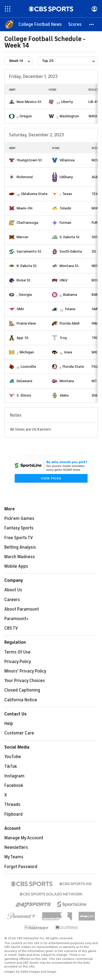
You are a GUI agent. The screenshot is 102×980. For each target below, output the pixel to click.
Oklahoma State (34, 194)
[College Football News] (40, 24)
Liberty (67, 102)
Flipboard (13, 814)
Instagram (14, 776)
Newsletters (16, 847)
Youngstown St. (30, 160)
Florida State (73, 367)
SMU (20, 309)
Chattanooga (27, 223)
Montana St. (69, 266)
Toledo (65, 208)
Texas (67, 194)
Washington (69, 116)
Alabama (70, 295)
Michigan (27, 352)
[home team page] (12, 102)
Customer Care (19, 733)
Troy (63, 338)
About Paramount (22, 609)
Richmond (25, 177)
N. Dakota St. (27, 266)
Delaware (24, 381)
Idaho (64, 395)
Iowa (68, 352)
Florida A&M (69, 323)
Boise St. (24, 280)
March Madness (20, 557)
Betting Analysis (20, 547)
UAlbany (66, 177)
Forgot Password (21, 867)
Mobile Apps (16, 566)
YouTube (13, 757)
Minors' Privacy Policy (25, 671)
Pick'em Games (19, 519)
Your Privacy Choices (25, 681)
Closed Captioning (22, 690)
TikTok (11, 767)
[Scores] (75, 24)
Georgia (25, 295)
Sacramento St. (29, 251)
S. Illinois (24, 395)
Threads (12, 805)
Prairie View (26, 323)
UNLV (64, 280)
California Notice (21, 700)
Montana (67, 381)
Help (9, 724)
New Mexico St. (29, 102)
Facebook (14, 786)
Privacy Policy (18, 662)
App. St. (23, 338)
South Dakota (71, 251)
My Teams (14, 857)
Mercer (23, 237)
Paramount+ (16, 619)
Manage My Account (24, 838)
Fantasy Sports (19, 528)
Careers (12, 600)
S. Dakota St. (70, 237)
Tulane (70, 309)
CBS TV (11, 628)
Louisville (28, 367)
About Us (13, 590)
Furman (65, 223)
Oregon (26, 116)
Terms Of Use (17, 652)
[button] (92, 24)
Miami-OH (24, 208)
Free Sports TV (19, 538)
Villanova (67, 160)
